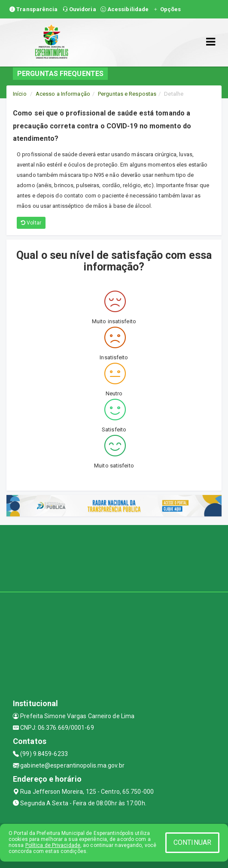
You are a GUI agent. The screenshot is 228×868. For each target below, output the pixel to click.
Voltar (31, 223)
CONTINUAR (192, 842)
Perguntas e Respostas (127, 94)
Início (20, 94)
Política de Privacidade (53, 845)
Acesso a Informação (63, 94)
